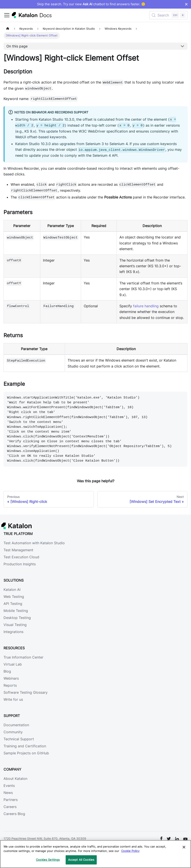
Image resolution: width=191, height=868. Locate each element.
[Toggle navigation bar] (7, 15)
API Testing (13, 604)
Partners (11, 800)
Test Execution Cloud (21, 557)
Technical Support (19, 739)
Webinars (11, 678)
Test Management (18, 550)
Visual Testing (15, 625)
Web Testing (14, 597)
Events (9, 786)
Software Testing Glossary (26, 692)
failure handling (146, 306)
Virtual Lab (13, 664)
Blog (7, 671)
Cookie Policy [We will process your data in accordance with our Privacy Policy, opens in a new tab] (130, 851)
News (8, 793)
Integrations (13, 632)
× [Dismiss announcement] (186, 4)
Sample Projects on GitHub (26, 753)
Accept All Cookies (81, 860)
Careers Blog (14, 814)
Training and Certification (25, 746)
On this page (17, 46)
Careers (10, 807)
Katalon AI (12, 590)
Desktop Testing (17, 618)
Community (13, 732)
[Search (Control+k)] (168, 15)
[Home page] (8, 29)
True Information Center (23, 657)
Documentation (16, 725)
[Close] (184, 847)
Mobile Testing (16, 611)
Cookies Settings (48, 860)
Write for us (13, 699)
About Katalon (15, 779)
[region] (95, 854)
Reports (10, 685)
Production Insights (20, 564)
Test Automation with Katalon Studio (34, 543)
